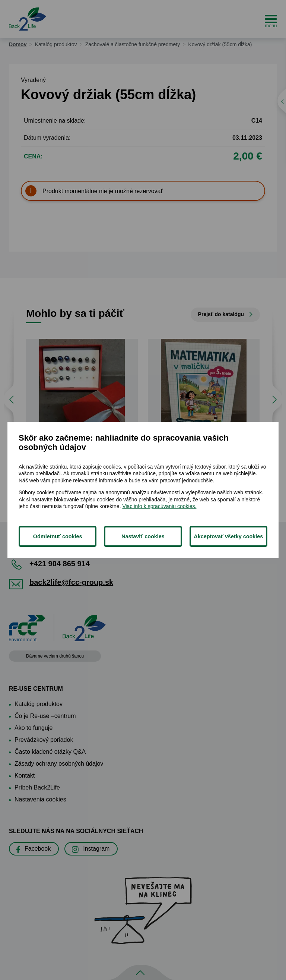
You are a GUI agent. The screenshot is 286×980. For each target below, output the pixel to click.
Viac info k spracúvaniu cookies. (159, 506)
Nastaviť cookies (143, 536)
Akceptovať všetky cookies (228, 536)
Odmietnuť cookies (58, 536)
